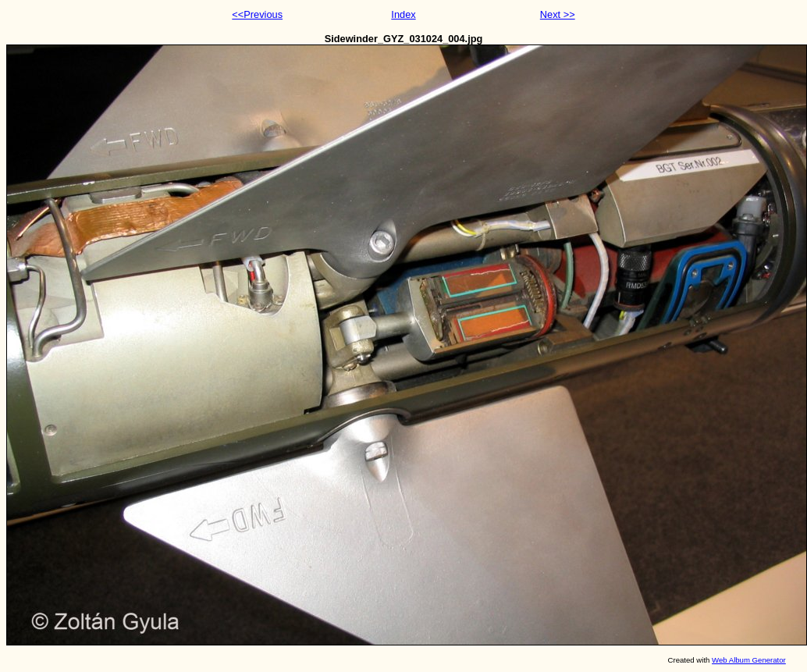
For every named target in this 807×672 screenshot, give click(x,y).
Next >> (558, 14)
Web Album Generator (749, 660)
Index (403, 14)
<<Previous (257, 14)
